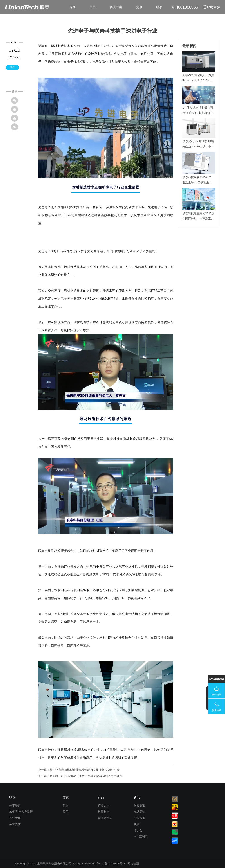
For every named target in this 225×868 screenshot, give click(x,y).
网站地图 (133, 864)
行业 (65, 806)
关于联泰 (15, 806)
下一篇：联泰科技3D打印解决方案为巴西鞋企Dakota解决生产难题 (80, 776)
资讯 (139, 7)
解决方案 (116, 7)
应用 (65, 812)
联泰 (159, 7)
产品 (93, 7)
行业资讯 (139, 818)
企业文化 (15, 818)
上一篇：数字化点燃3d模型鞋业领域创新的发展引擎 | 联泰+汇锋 (79, 770)
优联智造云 (105, 818)
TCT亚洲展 (141, 837)
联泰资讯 (139, 806)
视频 (136, 824)
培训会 (138, 830)
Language (213, 7)
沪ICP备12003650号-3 (111, 864)
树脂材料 (104, 812)
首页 (72, 7)
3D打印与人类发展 (21, 812)
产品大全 (104, 806)
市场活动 (139, 812)
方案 (66, 797)
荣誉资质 (15, 824)
